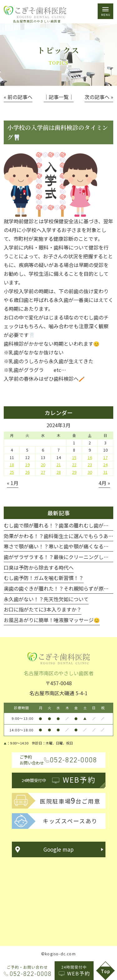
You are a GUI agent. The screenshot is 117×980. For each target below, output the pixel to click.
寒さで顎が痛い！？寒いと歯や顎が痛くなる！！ (59, 546)
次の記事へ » (99, 97)
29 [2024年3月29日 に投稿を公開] (74, 472)
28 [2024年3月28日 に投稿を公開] (59, 472)
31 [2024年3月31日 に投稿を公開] (105, 472)
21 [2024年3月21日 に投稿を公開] (59, 465)
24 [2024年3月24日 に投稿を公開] (105, 465)
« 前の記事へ (18, 97)
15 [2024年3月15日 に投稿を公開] (74, 458)
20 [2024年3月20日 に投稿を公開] (43, 465)
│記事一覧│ (59, 97)
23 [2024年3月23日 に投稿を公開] (90, 465)
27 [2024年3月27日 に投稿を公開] (43, 472)
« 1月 (13, 483)
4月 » (104, 483)
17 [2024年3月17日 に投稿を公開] (105, 458)
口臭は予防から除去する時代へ (39, 567)
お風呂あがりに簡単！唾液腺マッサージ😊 (52, 620)
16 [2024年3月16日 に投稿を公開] (90, 458)
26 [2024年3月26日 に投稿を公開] (27, 472)
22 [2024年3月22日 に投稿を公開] (74, 465)
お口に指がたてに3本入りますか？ (43, 609)
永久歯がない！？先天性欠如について (46, 599)
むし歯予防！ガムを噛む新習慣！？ (44, 578)
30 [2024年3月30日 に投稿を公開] (90, 472)
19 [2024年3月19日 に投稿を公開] (27, 465)
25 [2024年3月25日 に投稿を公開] (12, 472)
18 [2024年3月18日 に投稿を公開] (12, 465)
